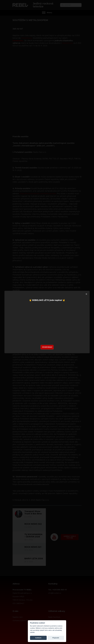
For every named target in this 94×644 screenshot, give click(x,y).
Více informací (47, 347)
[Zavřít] (86, 294)
